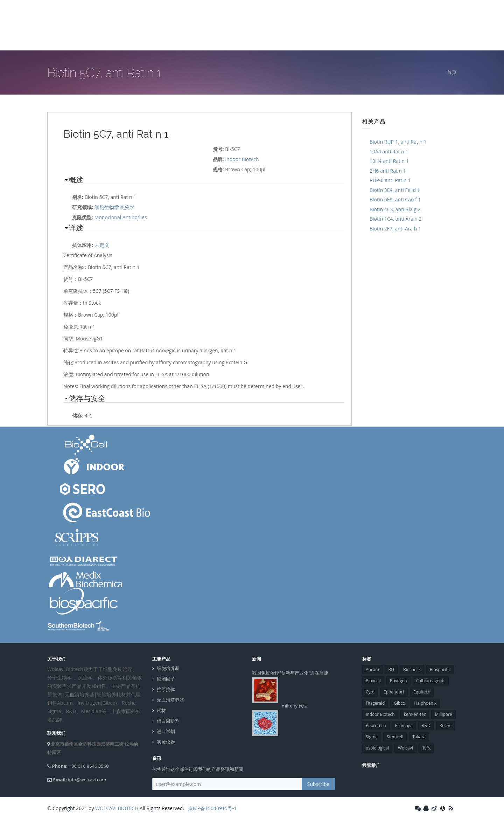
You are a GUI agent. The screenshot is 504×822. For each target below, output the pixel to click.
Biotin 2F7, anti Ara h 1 (395, 229)
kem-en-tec (415, 714)
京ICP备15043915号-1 (212, 808)
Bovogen (398, 681)
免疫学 (127, 207)
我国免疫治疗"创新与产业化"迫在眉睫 (290, 673)
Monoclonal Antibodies (121, 217)
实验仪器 (166, 742)
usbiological (377, 748)
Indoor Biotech (242, 159)
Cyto (370, 692)
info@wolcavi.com (87, 780)
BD (391, 669)
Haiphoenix (425, 703)
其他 (426, 748)
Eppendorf (394, 692)
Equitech (422, 692)
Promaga (404, 726)
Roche (446, 726)
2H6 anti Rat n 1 (388, 171)
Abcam (372, 669)
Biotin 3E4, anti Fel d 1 (395, 190)
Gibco (399, 703)
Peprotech (376, 726)
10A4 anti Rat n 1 (389, 151)
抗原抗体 (166, 689)
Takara (419, 737)
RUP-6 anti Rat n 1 (390, 180)
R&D (426, 726)
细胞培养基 (168, 668)
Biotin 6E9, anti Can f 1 (395, 199)
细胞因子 (166, 679)
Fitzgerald (375, 703)
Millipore (443, 714)
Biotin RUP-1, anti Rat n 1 (398, 142)
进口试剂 (166, 731)
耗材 (161, 710)
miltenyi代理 (295, 706)
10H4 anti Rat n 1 (389, 161)
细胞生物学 (107, 207)
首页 (452, 72)
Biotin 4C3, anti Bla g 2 (395, 209)
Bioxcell (373, 681)
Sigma (372, 737)
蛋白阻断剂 (168, 721)
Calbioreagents (431, 681)
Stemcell (395, 737)
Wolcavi (405, 748)
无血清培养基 (170, 700)
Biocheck (412, 669)
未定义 (102, 245)
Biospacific (440, 669)
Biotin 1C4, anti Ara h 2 (396, 219)
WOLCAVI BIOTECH (117, 808)
